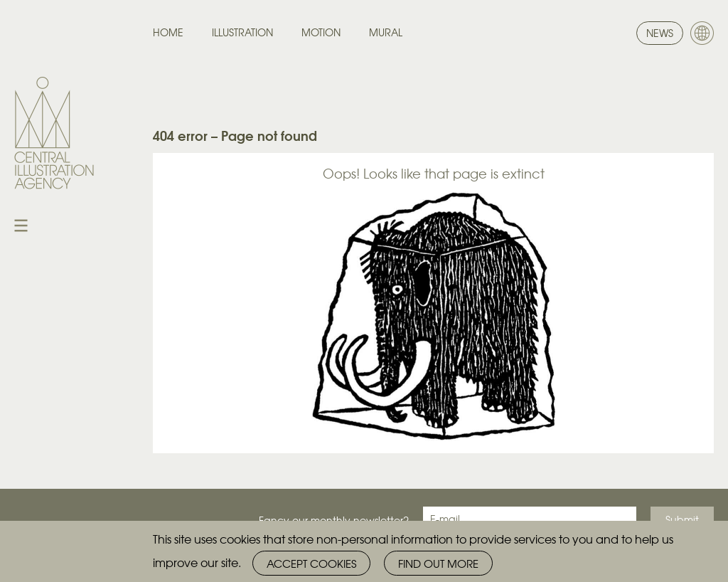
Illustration (242, 32)
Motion (321, 32)
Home (168, 32)
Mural (386, 32)
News (660, 33)
